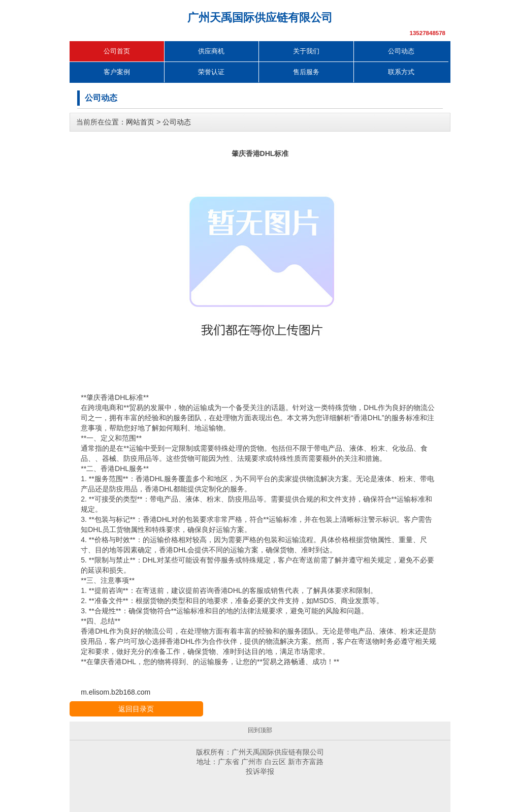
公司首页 (117, 51)
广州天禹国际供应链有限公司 (260, 18)
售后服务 (306, 72)
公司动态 (401, 51)
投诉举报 (260, 771)
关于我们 (306, 51)
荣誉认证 (211, 72)
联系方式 (401, 72)
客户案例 (117, 72)
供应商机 (211, 51)
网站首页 (140, 122)
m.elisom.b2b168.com (116, 692)
